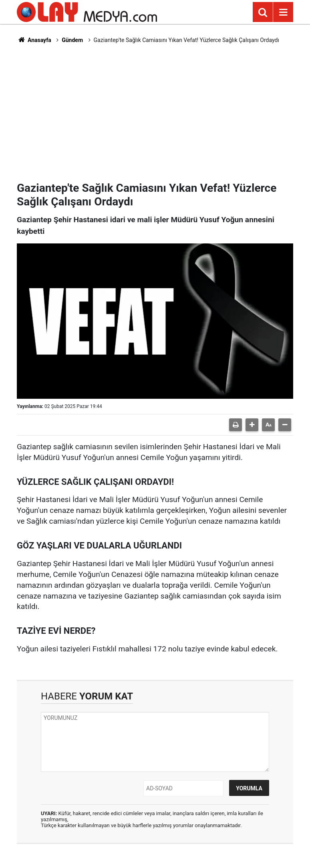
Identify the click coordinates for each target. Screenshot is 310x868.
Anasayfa (34, 40)
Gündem (72, 40)
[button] (252, 425)
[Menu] (283, 12)
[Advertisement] (155, 113)
